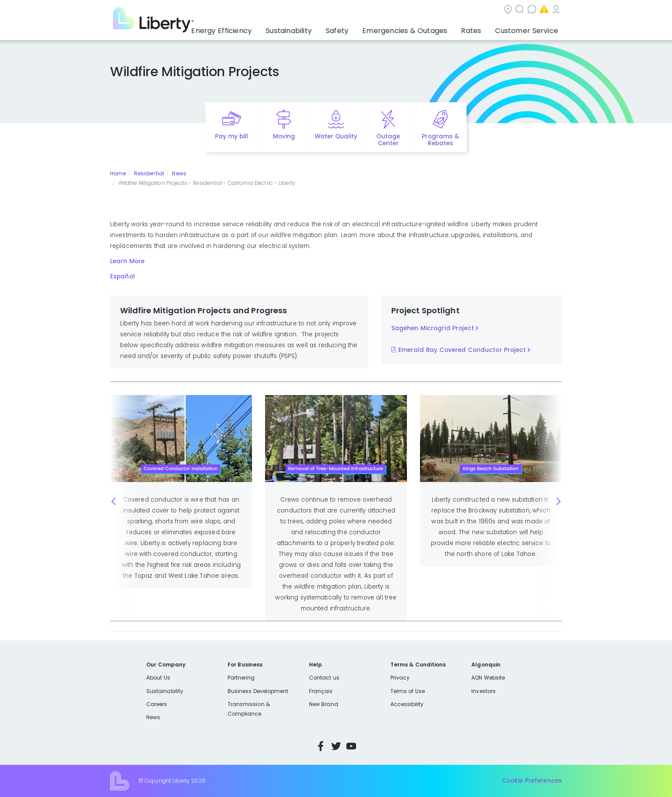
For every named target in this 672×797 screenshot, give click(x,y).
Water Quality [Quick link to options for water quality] (336, 136)
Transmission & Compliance (249, 709)
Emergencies (458, 10)
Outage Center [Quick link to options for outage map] (388, 140)
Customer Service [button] (529, 28)
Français (321, 691)
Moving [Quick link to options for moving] (284, 136)
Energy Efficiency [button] (254, 28)
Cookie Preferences (532, 781)
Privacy (400, 678)
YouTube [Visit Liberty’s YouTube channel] (351, 746)
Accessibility (407, 704)
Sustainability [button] (316, 28)
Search (358, 10)
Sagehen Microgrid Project (433, 328)
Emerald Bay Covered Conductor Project (462, 350)
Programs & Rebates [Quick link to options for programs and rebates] (440, 140)
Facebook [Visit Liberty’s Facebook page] (321, 746)
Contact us (404, 10)
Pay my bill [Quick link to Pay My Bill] (232, 136)
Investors (484, 691)
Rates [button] (480, 28)
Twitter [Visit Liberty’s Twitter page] (336, 746)
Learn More (127, 261)
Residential (149, 173)
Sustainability (165, 691)
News (179, 173)
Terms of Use (408, 691)
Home (118, 173)
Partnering (241, 678)
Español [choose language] (549, 10)
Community (311, 10)
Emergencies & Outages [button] (421, 28)
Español (123, 276)
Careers (157, 704)
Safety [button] (360, 28)
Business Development (258, 691)
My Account (513, 10)
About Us (158, 678)
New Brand (324, 704)
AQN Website (488, 678)
